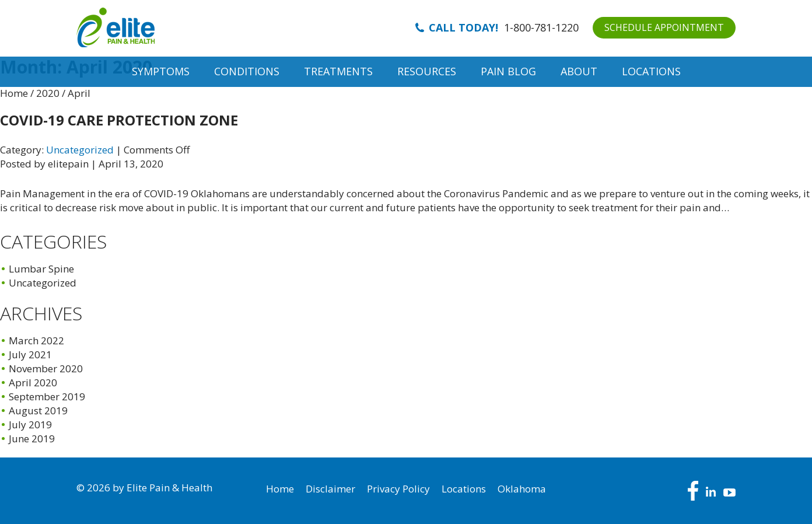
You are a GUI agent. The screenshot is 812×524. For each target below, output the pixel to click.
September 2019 (47, 397)
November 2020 (46, 368)
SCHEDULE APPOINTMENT (664, 27)
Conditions (247, 71)
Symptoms (161, 71)
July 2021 (30, 354)
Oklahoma (522, 489)
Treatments (338, 71)
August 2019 (38, 411)
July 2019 (30, 425)
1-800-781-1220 (541, 27)
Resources (427, 71)
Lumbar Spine (41, 269)
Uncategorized (80, 150)
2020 (48, 93)
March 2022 (36, 340)
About (579, 71)
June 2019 (32, 439)
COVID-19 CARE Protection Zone (119, 120)
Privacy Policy (398, 489)
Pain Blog (508, 71)
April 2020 (33, 382)
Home (14, 93)
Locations (651, 71)
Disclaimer (330, 489)
